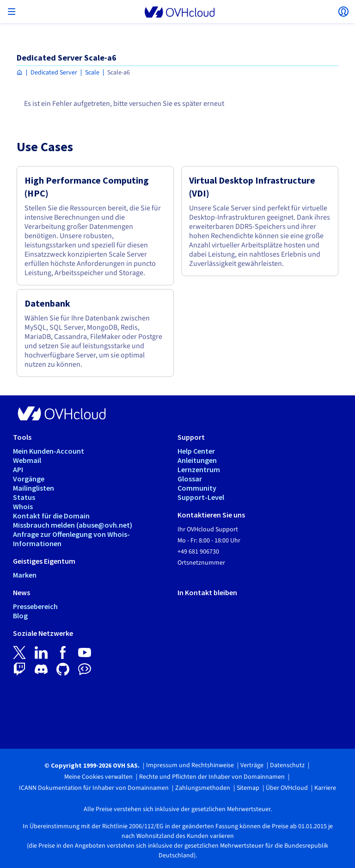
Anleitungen (197, 460)
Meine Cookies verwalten (98, 777)
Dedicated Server (54, 73)
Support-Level (201, 497)
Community (197, 488)
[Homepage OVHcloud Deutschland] (20, 73)
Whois (23, 506)
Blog (20, 616)
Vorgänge (29, 479)
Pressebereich (35, 606)
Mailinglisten (34, 488)
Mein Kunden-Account (49, 451)
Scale (92, 73)
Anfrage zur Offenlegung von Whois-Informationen (71, 539)
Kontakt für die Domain (51, 516)
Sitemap (248, 788)
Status (24, 497)
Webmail (27, 460)
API (18, 469)
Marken (25, 575)
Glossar (190, 479)
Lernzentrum (199, 469)
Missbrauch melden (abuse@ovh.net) (73, 525)
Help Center (196, 451)
